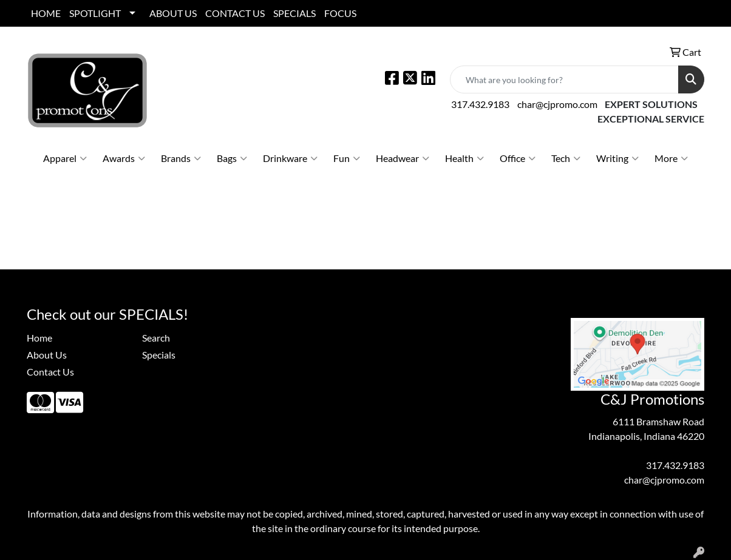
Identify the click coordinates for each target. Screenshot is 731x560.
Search (156, 338)
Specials (159, 355)
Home (39, 338)
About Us (47, 355)
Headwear (403, 158)
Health (464, 158)
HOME (46, 13)
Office (518, 158)
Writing (617, 158)
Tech (566, 158)
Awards (124, 158)
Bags (232, 158)
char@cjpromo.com (557, 104)
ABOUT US (173, 13)
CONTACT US (235, 13)
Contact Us (50, 372)
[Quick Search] (564, 79)
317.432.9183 (480, 104)
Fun (347, 158)
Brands (181, 158)
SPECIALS (294, 13)
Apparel (65, 158)
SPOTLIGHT (95, 13)
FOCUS (340, 13)
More (671, 158)
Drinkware (290, 158)
